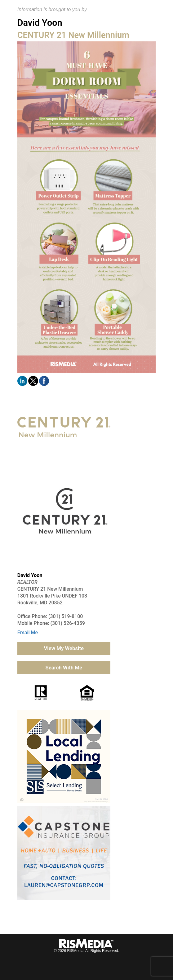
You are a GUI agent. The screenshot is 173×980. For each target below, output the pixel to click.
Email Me (28, 633)
